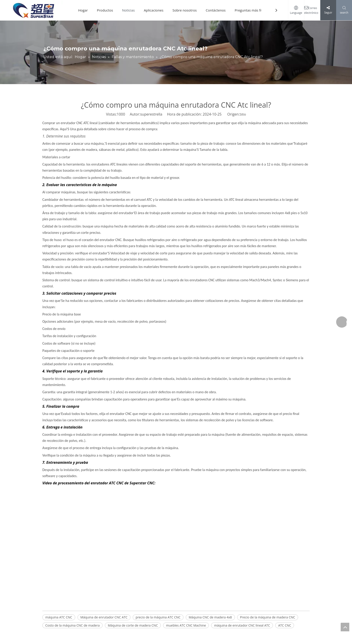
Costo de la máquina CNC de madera (72, 625)
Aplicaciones (154, 10)
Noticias (128, 10)
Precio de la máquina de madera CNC (268, 617)
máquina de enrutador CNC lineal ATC (242, 625)
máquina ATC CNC (59, 617)
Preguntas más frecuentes (255, 10)
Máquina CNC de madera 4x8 (210, 617)
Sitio (243, 114)
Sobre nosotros (184, 10)
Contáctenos (216, 10)
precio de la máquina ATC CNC (158, 617)
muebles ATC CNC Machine (186, 625)
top (345, 627)
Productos (105, 10)
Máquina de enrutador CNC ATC (104, 617)
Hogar (83, 10)
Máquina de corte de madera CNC (133, 625)
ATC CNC (285, 625)
